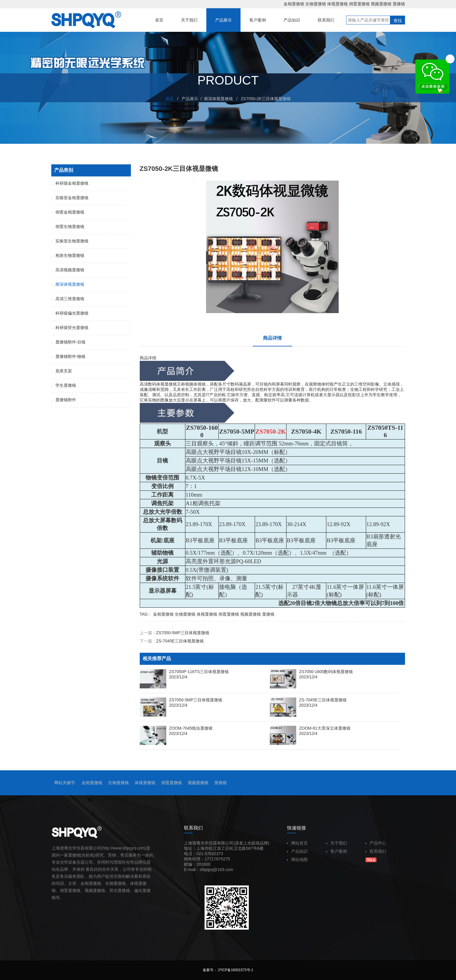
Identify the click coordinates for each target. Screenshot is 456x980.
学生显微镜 (64, 385)
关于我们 (337, 843)
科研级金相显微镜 (70, 183)
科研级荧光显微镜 (70, 328)
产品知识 (297, 851)
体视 (160, 384)
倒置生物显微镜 (68, 227)
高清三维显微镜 (68, 299)
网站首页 (297, 843)
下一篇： (172, 641)
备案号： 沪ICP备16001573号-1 (228, 970)
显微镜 (399, 4)
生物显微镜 (316, 4)
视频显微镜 (381, 4)
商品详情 (272, 338)
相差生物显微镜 (68, 255)
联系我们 (376, 851)
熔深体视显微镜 (218, 99)
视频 (89, 890)
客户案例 (337, 851)
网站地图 (297, 860)
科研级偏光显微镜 (70, 313)
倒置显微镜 (359, 4)
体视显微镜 (338, 4)
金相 (85, 883)
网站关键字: (65, 783)
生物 (109, 883)
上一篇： (175, 633)
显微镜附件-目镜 (69, 342)
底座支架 (62, 371)
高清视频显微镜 (68, 270)
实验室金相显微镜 (70, 198)
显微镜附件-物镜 (69, 356)
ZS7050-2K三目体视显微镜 (266, 99)
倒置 (64, 890)
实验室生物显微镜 (70, 241)
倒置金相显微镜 (68, 212)
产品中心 (376, 843)
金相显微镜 (294, 4)
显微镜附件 (64, 400)
